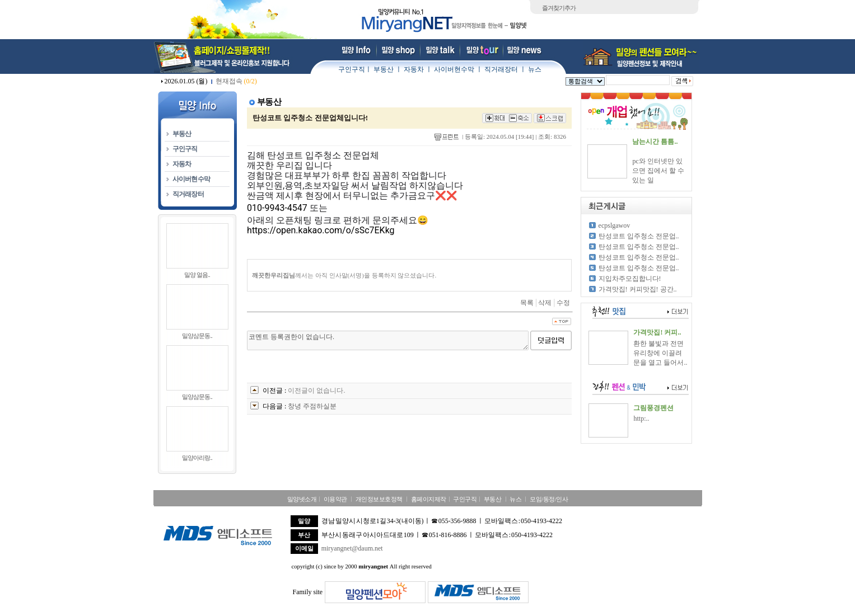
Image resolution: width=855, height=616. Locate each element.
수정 (563, 303)
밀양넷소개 (302, 499)
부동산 (384, 69)
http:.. (641, 418)
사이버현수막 (454, 69)
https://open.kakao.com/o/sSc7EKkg (321, 230)
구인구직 (352, 69)
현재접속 (236, 81)
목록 (527, 303)
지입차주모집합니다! (630, 279)
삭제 (545, 303)
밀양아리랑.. (197, 458)
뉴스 (535, 69)
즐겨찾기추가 (559, 8)
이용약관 (335, 499)
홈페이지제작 (429, 499)
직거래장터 (501, 69)
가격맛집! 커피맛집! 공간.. (638, 289)
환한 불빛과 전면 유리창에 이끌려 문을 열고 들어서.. (660, 353)
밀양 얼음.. (197, 275)
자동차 (414, 69)
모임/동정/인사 (549, 499)
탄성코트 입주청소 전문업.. (639, 236)
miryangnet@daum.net (352, 548)
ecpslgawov (615, 225)
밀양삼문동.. (197, 336)
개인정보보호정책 (379, 499)
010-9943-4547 (277, 208)
